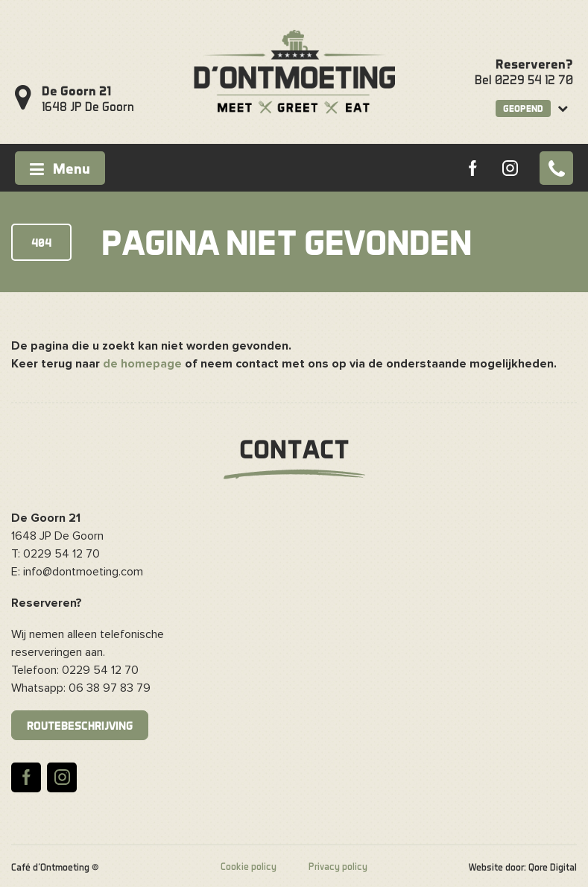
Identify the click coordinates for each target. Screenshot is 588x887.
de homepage (142, 364)
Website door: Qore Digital (523, 867)
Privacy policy (338, 866)
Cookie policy (249, 866)
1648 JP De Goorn (88, 98)
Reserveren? (534, 64)
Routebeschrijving (80, 725)
